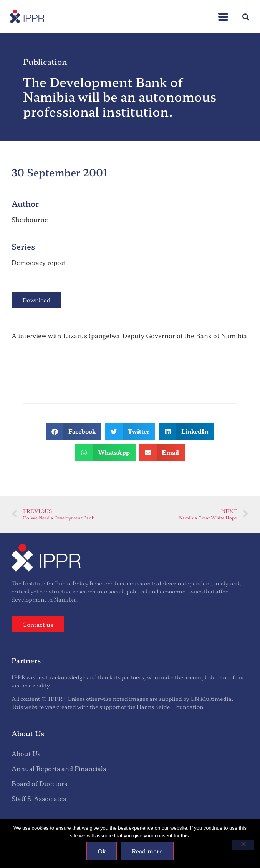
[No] (243, 845)
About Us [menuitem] (26, 753)
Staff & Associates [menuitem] (39, 798)
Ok (102, 851)
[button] (246, 17)
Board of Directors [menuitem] (39, 783)
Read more (147, 851)
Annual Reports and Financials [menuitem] (59, 768)
